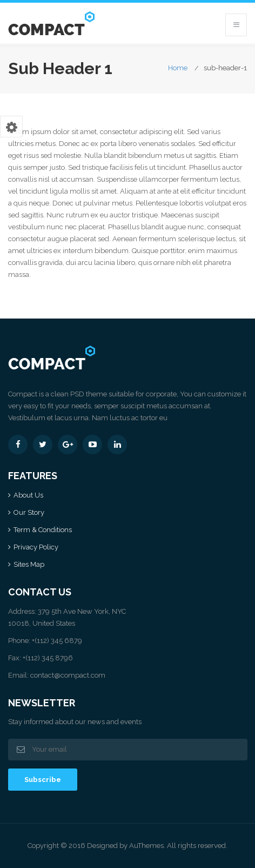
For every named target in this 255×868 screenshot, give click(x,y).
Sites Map (29, 564)
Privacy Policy (36, 547)
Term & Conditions (43, 530)
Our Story (29, 512)
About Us (28, 495)
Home (178, 68)
